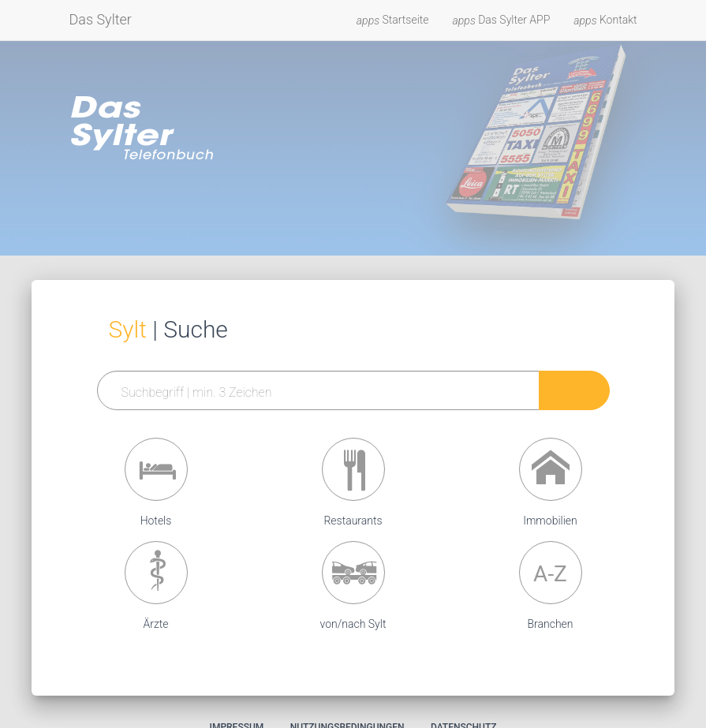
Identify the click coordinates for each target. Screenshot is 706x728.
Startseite (393, 20)
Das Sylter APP (502, 20)
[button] (156, 469)
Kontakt (605, 20)
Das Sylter (101, 19)
